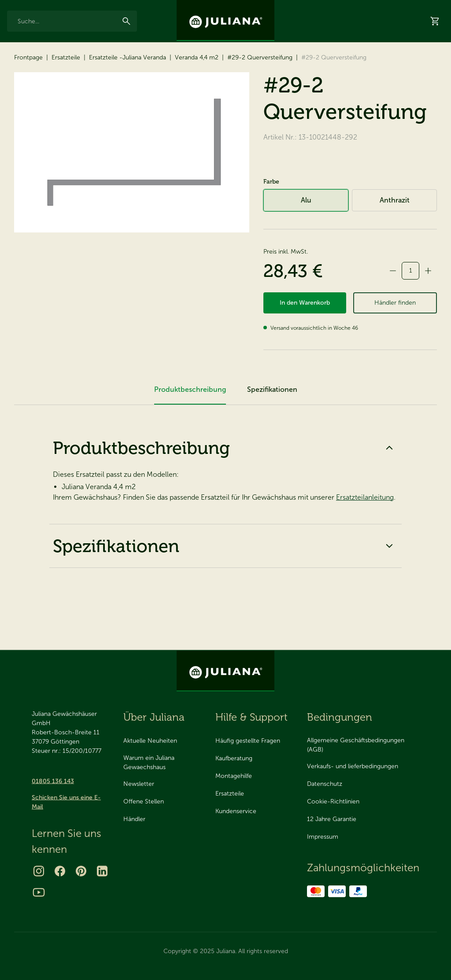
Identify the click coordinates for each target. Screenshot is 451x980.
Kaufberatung (234, 758)
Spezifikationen (225, 593)
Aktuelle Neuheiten (150, 741)
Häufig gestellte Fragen (248, 741)
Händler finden (395, 346)
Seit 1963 (116, 7)
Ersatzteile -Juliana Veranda (128, 97)
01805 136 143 (53, 781)
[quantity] (410, 310)
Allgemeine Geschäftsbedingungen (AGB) (356, 744)
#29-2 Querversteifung (260, 97)
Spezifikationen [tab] (272, 436)
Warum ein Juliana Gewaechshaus (149, 762)
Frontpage (28, 97)
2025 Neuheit (198, 66)
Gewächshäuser (35, 66)
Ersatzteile (145, 66)
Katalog (265, 66)
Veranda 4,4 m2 (197, 97)
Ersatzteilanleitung (365, 544)
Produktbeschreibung (225, 494)
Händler (375, 66)
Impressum (323, 837)
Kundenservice (236, 811)
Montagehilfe (234, 776)
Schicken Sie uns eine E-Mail (66, 802)
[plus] (428, 310)
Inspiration (301, 7)
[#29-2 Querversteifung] (132, 192)
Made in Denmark (77, 7)
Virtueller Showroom (320, 66)
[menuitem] (35, 70)
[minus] (393, 310)
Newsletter (139, 784)
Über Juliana (339, 7)
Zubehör (94, 66)
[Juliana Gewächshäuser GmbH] (225, 20)
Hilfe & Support (422, 66)
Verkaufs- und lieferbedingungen (353, 766)
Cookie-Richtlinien (333, 801)
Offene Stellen (144, 801)
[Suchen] (126, 36)
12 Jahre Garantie (28, 7)
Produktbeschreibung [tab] (190, 436)
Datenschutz (325, 784)
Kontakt (373, 7)
